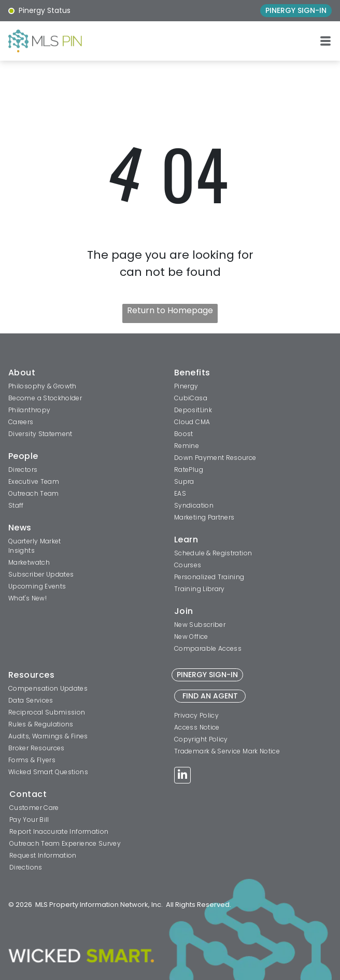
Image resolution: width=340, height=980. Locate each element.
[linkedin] (182, 776)
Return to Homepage (170, 310)
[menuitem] (86, 374)
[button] (325, 41)
